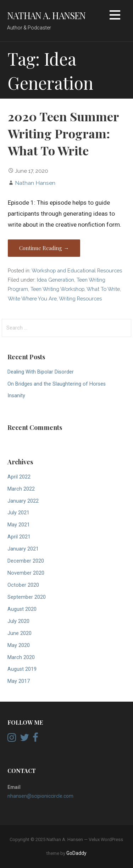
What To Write (103, 289)
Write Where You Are (32, 298)
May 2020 (19, 645)
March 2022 (21, 489)
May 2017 (19, 681)
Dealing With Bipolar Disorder (41, 372)
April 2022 (19, 477)
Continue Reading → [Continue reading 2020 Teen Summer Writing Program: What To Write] (44, 248)
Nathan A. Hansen (46, 15)
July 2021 (18, 513)
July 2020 (18, 621)
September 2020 (27, 597)
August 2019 (22, 669)
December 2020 (26, 561)
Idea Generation (56, 280)
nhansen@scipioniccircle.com (40, 796)
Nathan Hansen (35, 183)
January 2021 (23, 549)
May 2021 (19, 525)
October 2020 (23, 585)
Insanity (16, 396)
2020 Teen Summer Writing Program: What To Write (63, 134)
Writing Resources (80, 298)
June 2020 (20, 633)
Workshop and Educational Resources (77, 270)
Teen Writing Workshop (57, 289)
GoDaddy (76, 853)
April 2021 (19, 537)
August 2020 (22, 609)
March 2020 (21, 657)
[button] (115, 16)
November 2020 (26, 573)
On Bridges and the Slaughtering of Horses (57, 384)
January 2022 (23, 501)
